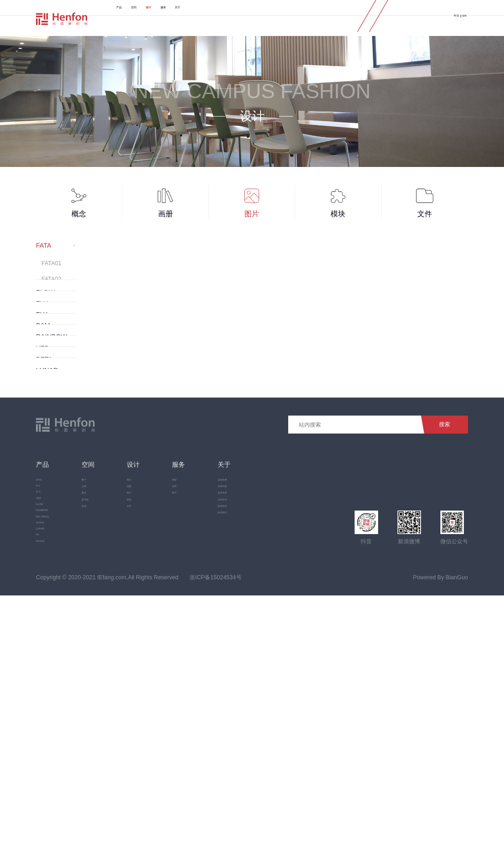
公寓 (105, 679)
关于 (267, 18)
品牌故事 (250, 664)
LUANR (46, 778)
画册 (154, 679)
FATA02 (51, 282)
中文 (441, 18)
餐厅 (105, 664)
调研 (199, 664)
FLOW (44, 721)
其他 (105, 727)
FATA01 (51, 266)
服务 (232, 18)
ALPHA (45, 764)
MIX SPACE (51, 749)
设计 (198, 18)
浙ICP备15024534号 (215, 850)
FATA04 (51, 313)
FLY (41, 678)
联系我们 (250, 743)
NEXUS (46, 807)
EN (460, 18)
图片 (154, 695)
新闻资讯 (250, 727)
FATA (43, 663)
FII (39, 793)
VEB (42, 706)
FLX (41, 692)
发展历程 (250, 679)
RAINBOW (50, 735)
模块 (154, 711)
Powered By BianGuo (441, 850)
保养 (199, 679)
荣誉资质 (250, 695)
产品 (129, 18)
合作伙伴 (250, 711)
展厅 (199, 695)
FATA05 (51, 329)
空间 (163, 18)
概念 (154, 664)
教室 (105, 695)
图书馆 (107, 711)
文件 (154, 727)
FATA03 (51, 297)
